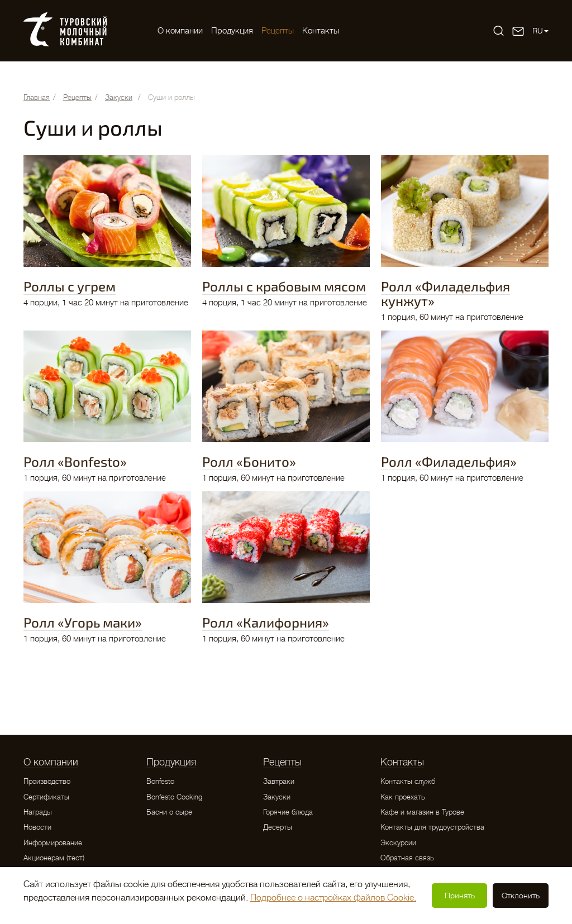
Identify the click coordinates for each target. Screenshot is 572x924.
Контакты (321, 31)
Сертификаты (46, 797)
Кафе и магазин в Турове (422, 812)
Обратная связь (407, 858)
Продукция (232, 31)
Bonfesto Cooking (174, 797)
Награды (38, 812)
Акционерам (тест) (54, 858)
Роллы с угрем (70, 286)
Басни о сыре (169, 812)
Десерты (278, 827)
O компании (180, 31)
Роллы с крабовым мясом (284, 286)
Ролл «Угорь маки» (83, 622)
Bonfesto (160, 781)
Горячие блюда (288, 812)
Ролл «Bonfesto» (75, 461)
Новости (37, 827)
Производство (47, 781)
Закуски (277, 797)
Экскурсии (398, 843)
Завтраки (279, 781)
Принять (460, 896)
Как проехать (403, 797)
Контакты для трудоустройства (432, 827)
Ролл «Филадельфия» (449, 461)
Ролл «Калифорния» (266, 622)
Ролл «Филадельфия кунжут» (445, 293)
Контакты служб (408, 781)
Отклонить (521, 896)
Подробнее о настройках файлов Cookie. (333, 898)
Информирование (53, 843)
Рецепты (278, 31)
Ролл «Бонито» (249, 461)
